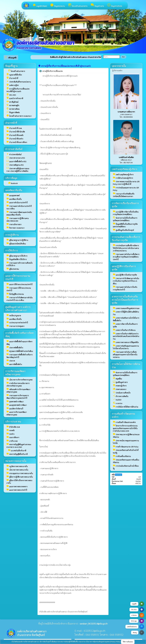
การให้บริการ (12, 250)
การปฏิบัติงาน (12, 235)
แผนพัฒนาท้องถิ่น (14, 190)
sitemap (119, 475)
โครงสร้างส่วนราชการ (78, 5)
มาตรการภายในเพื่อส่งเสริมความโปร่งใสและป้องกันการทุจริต (125, 300)
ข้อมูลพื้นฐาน (11, 66)
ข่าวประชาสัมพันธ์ (14, 149)
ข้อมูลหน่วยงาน (57, 5)
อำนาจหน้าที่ (11, 123)
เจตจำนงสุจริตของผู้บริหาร (125, 169)
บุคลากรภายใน (119, 66)
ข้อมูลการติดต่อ (115, 5)
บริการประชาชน (13, 421)
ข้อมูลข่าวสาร (97, 5)
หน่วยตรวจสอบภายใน (16, 461)
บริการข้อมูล (11, 178)
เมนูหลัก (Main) (40, 5)
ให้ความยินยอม (128, 642)
